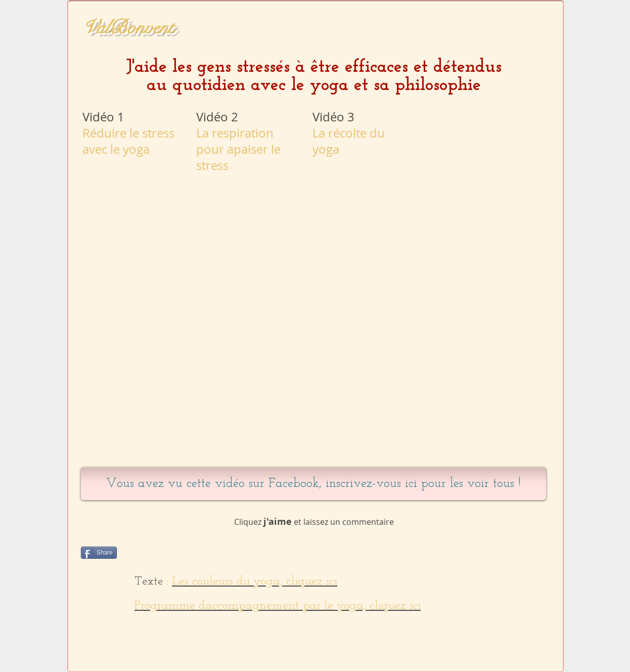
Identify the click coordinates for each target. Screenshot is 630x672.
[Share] (99, 553)
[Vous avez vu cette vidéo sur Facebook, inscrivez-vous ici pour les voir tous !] (313, 484)
